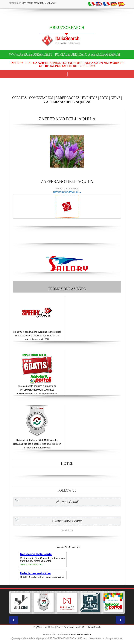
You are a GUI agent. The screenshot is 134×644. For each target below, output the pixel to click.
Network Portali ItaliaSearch (39, 3)
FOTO (104, 98)
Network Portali (67, 502)
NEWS (116, 98)
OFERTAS (19, 98)
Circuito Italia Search (67, 521)
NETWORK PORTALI (80, 635)
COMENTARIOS (41, 98)
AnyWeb (38, 627)
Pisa (46, 627)
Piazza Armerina (65, 627)
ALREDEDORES (68, 98)
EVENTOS (90, 98)
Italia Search (94, 627)
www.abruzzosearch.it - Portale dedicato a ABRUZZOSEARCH (65, 55)
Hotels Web (80, 627)
